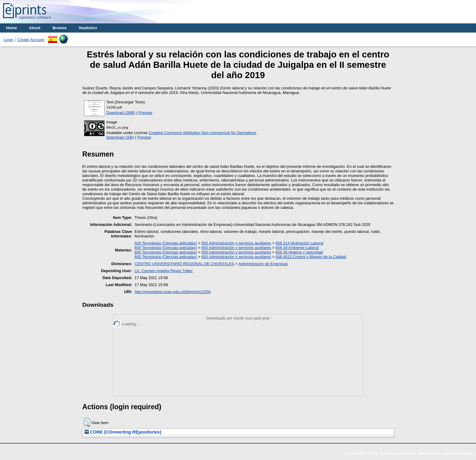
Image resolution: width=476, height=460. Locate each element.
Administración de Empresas (263, 264)
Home (12, 28)
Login (8, 40)
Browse (60, 28)
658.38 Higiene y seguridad (299, 252)
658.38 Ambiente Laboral (297, 248)
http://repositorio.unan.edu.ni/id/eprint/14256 (172, 292)
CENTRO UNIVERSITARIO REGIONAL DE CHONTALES (184, 264)
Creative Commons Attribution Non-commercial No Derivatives (202, 133)
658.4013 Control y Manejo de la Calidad (311, 257)
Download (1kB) (120, 137)
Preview (145, 113)
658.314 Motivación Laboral (299, 243)
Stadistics (88, 28)
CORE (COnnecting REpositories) (123, 432)
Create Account (31, 40)
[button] (87, 422)
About (35, 28)
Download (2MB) (121, 113)
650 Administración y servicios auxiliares (236, 243)
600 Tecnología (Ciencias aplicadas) (166, 243)
